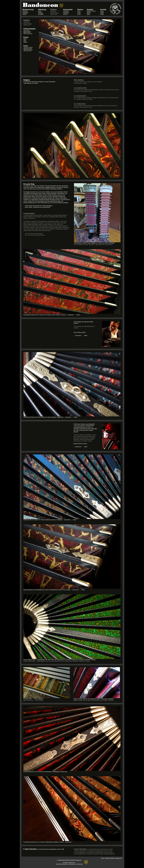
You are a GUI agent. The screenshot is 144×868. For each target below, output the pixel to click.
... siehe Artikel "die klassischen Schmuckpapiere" (38, 206)
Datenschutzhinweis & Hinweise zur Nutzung (69, 864)
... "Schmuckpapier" (38, 699)
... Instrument (67, 417)
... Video (77, 315)
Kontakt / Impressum (69, 863)
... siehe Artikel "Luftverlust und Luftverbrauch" (37, 207)
